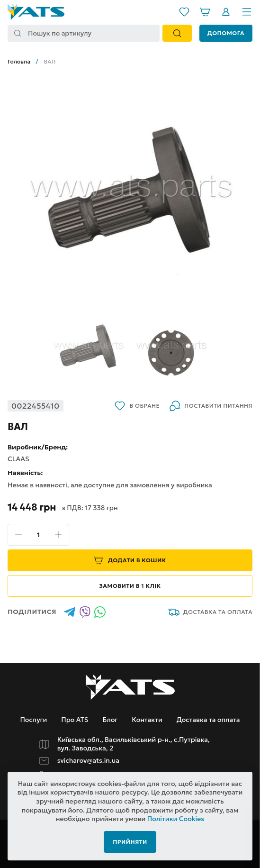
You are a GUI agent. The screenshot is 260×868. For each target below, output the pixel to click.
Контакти (147, 720)
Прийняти (130, 842)
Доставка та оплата (210, 612)
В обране (137, 406)
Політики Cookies (176, 819)
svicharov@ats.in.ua (88, 761)
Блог (110, 720)
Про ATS (75, 720)
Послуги (33, 720)
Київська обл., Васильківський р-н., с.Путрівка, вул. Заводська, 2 (134, 744)
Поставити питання (211, 406)
